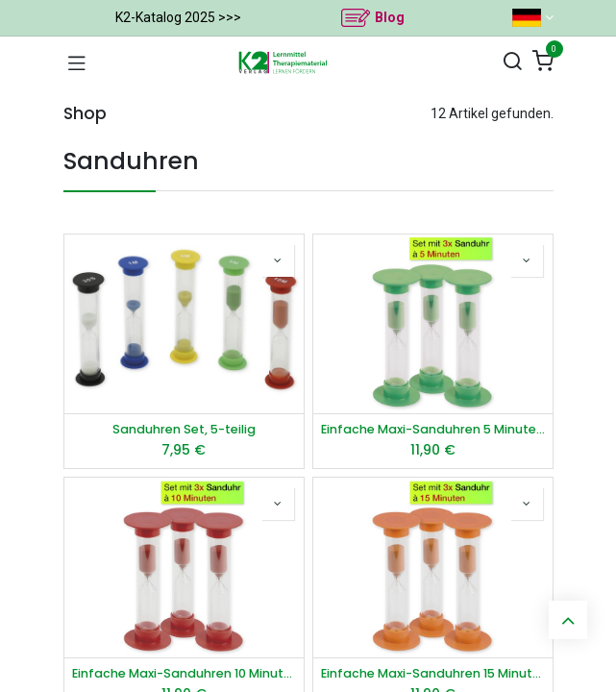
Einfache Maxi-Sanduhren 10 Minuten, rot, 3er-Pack (184, 673)
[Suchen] (512, 62)
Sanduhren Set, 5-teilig (184, 429)
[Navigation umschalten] (77, 62)
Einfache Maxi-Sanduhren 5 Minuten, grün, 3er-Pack (433, 429)
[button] (278, 260)
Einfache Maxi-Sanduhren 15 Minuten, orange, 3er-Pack (433, 673)
